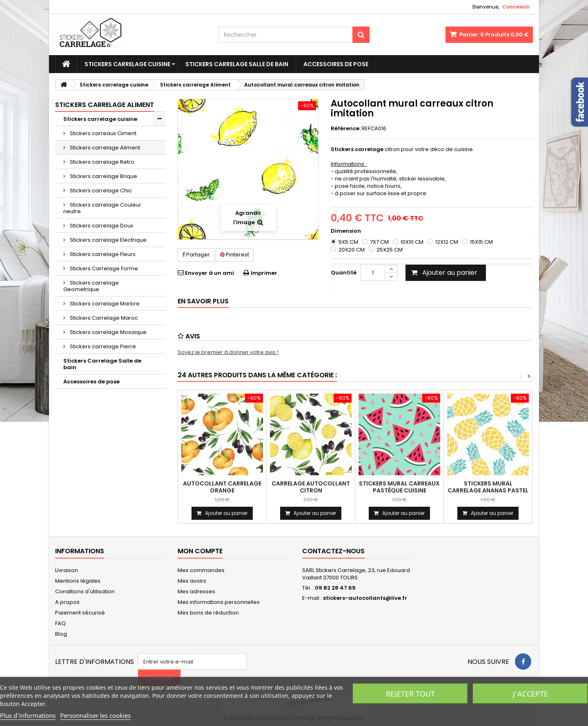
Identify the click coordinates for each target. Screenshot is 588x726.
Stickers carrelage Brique (103, 176)
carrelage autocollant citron (311, 487)
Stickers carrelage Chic (100, 190)
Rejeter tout (410, 694)
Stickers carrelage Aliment (104, 148)
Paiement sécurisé (80, 613)
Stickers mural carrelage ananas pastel (488, 487)
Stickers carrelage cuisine (127, 64)
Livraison (67, 570)
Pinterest (235, 255)
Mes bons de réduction (208, 613)
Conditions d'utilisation (85, 591)
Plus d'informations (28, 715)
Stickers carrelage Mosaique (108, 332)
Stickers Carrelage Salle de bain (237, 64)
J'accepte (530, 694)
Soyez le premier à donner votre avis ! (228, 352)
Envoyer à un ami (209, 273)
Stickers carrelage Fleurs (102, 254)
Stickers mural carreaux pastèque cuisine (399, 487)
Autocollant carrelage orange (222, 487)
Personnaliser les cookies (95, 715)
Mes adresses (196, 591)
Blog (61, 634)
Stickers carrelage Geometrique (91, 286)
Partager (196, 255)
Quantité (344, 273)
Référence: (346, 129)
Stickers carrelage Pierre (102, 346)
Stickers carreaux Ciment (102, 133)
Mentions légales (78, 581)
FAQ (60, 623)
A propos (67, 602)
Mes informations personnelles (219, 602)
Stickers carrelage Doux (101, 226)
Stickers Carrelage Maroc (103, 318)
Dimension (346, 231)
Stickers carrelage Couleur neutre (102, 208)
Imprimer (264, 273)
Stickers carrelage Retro (101, 162)
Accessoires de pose (336, 64)
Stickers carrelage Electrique (108, 240)
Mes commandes (201, 570)
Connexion (516, 7)
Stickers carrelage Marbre (104, 304)
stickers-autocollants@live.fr (365, 598)
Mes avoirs (192, 581)
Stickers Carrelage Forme (103, 268)
